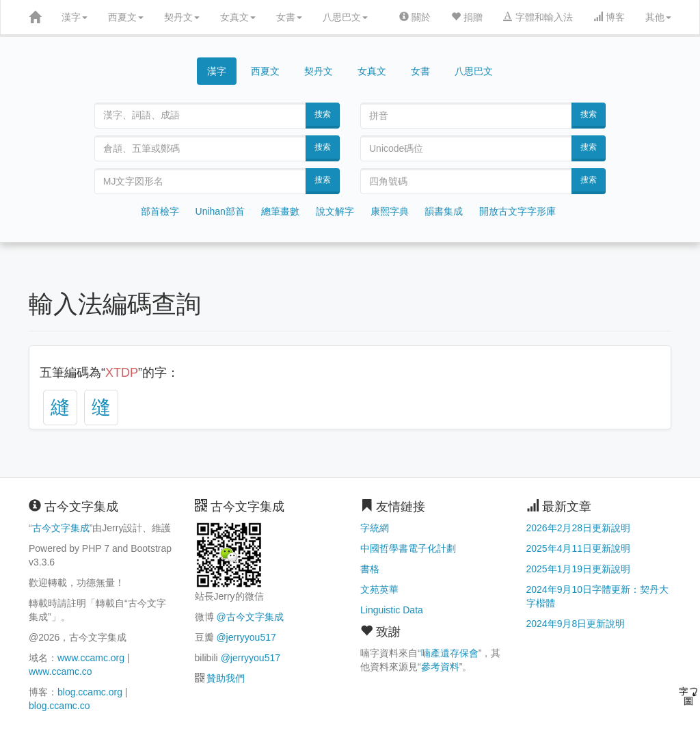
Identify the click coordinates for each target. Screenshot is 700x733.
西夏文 (126, 17)
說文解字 (335, 211)
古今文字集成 (61, 528)
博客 (609, 17)
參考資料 (440, 667)
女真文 (238, 17)
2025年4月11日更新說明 (579, 548)
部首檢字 (160, 211)
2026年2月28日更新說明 (579, 528)
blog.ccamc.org (90, 692)
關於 (415, 17)
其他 (658, 17)
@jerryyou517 (246, 637)
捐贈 (467, 17)
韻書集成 (444, 211)
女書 (289, 17)
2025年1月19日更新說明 (579, 569)
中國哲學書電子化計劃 (408, 548)
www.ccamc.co (60, 671)
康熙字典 (390, 211)
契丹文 (182, 17)
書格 (370, 569)
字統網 (375, 528)
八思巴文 (345, 17)
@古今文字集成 (250, 617)
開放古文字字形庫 (517, 211)
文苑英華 (379, 589)
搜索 (323, 114)
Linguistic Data (392, 610)
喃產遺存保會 (450, 653)
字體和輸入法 (538, 17)
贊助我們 (226, 678)
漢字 (75, 17)
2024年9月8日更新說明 (576, 624)
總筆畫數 (280, 211)
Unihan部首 (220, 211)
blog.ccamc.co (59, 706)
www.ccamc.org (91, 658)
